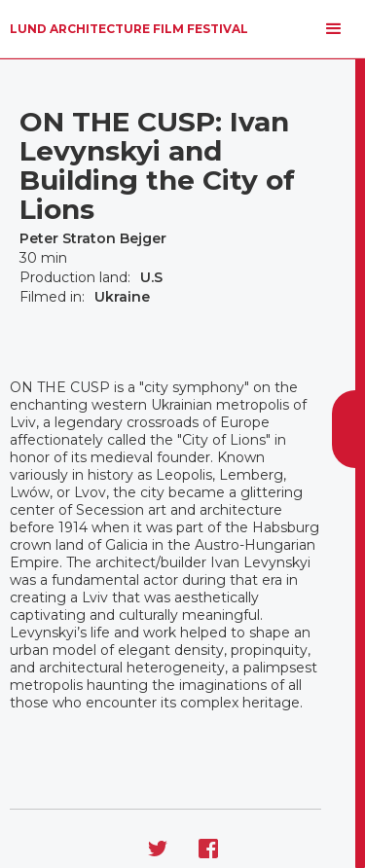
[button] (334, 29)
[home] (129, 29)
